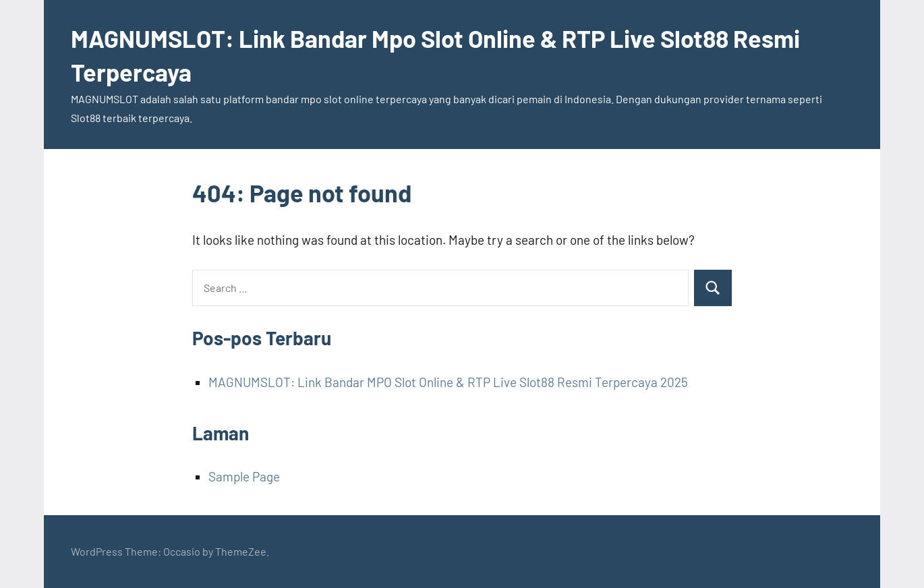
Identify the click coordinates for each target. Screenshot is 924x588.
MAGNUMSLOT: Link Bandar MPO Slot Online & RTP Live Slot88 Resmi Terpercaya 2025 (448, 382)
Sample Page (244, 476)
